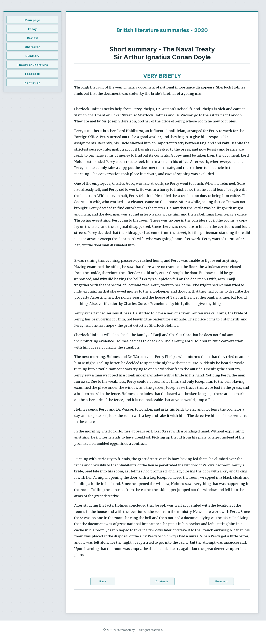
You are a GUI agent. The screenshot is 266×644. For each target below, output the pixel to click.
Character (32, 47)
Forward (222, 581)
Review (33, 38)
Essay (33, 29)
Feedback (33, 74)
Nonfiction (33, 83)
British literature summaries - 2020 (162, 30)
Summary (32, 56)
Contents (162, 581)
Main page (32, 20)
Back (103, 581)
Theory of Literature (32, 65)
